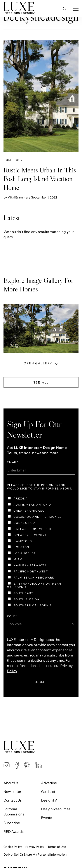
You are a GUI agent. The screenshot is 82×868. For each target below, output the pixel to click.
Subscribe (12, 823)
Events (47, 818)
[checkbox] (41, 552)
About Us (11, 783)
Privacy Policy (35, 847)
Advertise (49, 783)
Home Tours (14, 160)
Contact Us (13, 800)
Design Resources (56, 809)
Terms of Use (57, 847)
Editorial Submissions (14, 812)
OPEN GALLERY (41, 363)
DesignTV (49, 800)
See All (41, 382)
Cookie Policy (13, 847)
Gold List (48, 792)
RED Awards (14, 832)
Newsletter (12, 792)
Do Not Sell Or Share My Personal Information (35, 855)
